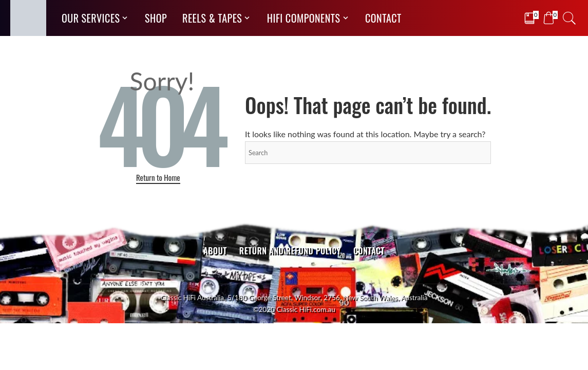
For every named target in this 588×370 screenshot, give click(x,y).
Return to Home (158, 177)
